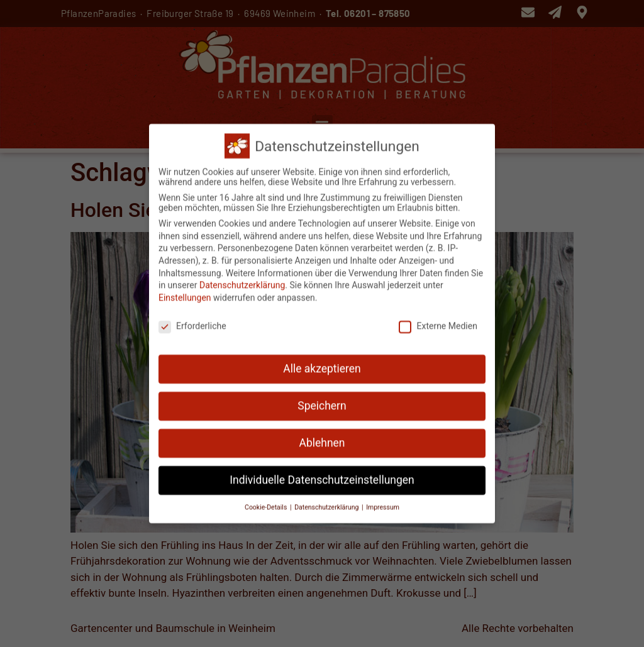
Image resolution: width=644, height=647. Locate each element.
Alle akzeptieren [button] (322, 365)
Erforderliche (192, 321)
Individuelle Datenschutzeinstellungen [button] (322, 476)
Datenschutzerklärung (242, 281)
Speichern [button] (322, 402)
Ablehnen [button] (322, 439)
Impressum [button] (383, 503)
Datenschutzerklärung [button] (327, 503)
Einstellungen (185, 293)
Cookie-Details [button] (267, 503)
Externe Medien (438, 321)
